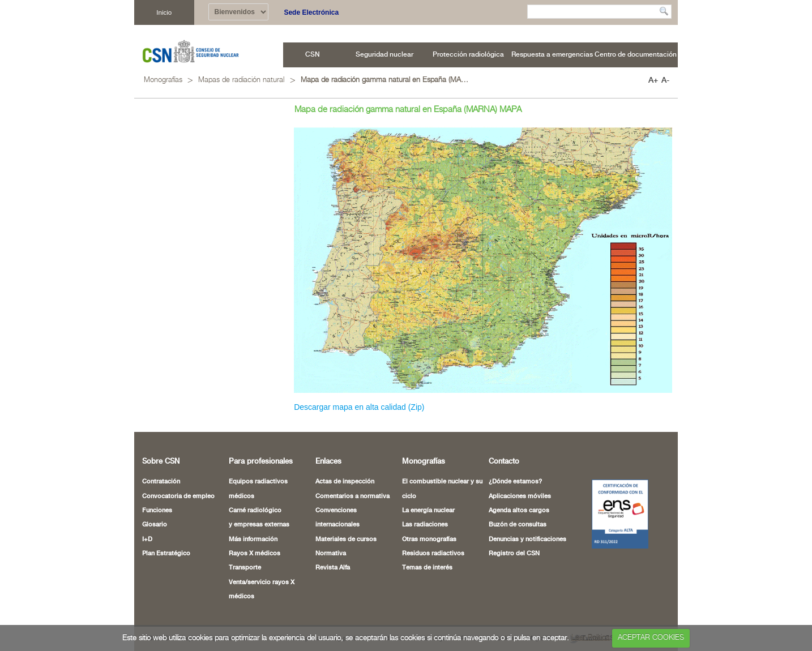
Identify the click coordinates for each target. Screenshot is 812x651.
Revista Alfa (333, 568)
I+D (147, 539)
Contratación (161, 482)
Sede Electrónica (311, 12)
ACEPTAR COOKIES (651, 638)
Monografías (163, 80)
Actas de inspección (345, 482)
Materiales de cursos (346, 539)
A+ (653, 80)
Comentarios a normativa (352, 496)
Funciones (157, 511)
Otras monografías (429, 539)
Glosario (155, 525)
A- (665, 80)
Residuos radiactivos (433, 554)
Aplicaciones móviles (520, 496)
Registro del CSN (514, 554)
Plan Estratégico (166, 554)
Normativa (331, 554)
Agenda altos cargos (519, 511)
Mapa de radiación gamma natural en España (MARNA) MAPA (386, 80)
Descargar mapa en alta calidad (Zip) (359, 407)
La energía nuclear (428, 511)
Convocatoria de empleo (178, 496)
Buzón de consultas (518, 525)
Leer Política (591, 638)
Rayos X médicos (255, 554)
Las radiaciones (425, 525)
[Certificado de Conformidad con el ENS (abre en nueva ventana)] (614, 514)
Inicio (164, 12)
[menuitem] (313, 55)
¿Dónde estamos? (515, 482)
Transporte (245, 568)
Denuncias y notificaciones (527, 539)
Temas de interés (427, 568)
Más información (253, 539)
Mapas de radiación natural (241, 80)
